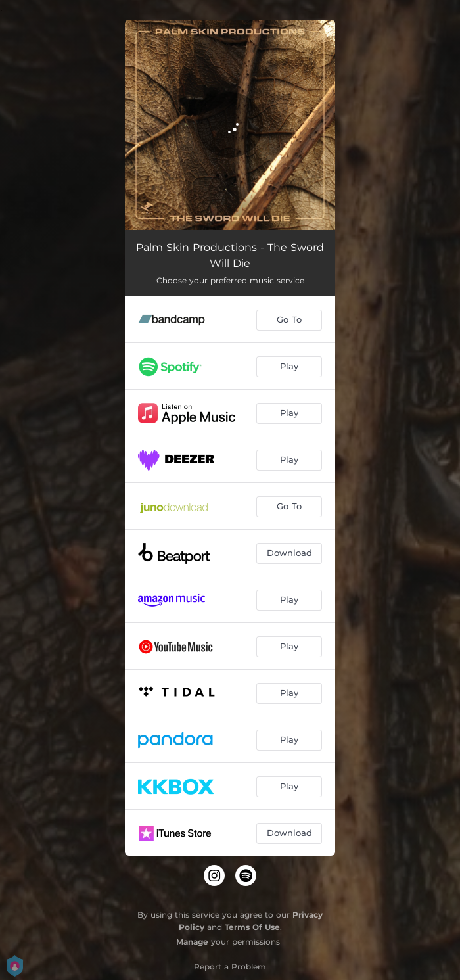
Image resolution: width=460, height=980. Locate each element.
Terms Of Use (252, 927)
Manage (192, 942)
